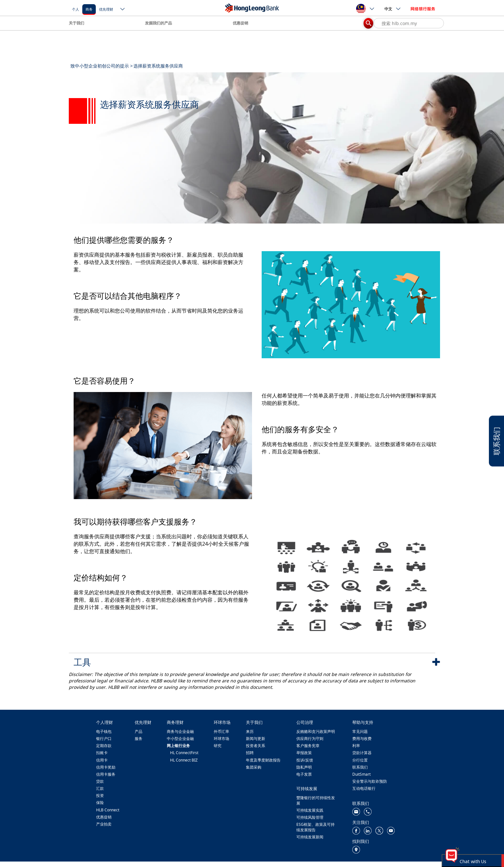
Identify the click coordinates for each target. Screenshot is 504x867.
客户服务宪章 (308, 746)
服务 (139, 739)
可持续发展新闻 (310, 837)
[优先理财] (106, 9)
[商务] (89, 9)
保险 (100, 803)
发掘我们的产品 (158, 23)
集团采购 (254, 767)
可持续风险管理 (310, 817)
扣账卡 (102, 753)
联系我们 (360, 767)
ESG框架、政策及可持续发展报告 (315, 827)
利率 (356, 746)
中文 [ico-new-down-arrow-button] (393, 9)
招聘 (250, 753)
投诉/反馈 (305, 760)
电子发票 (304, 774)
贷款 (100, 781)
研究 (218, 746)
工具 (82, 662)
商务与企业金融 (180, 731)
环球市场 (221, 739)
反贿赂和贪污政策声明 (316, 731)
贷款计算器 (362, 753)
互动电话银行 (364, 788)
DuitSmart (361, 774)
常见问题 (360, 731)
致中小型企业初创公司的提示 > (102, 66)
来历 (250, 731)
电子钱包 (104, 731)
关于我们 (76, 23)
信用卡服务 (106, 774)
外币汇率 (221, 731)
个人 (76, 9)
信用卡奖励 (106, 767)
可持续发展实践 (310, 810)
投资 (100, 795)
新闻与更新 (256, 739)
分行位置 (360, 760)
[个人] (76, 9)
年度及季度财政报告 (263, 760)
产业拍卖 (104, 824)
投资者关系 (256, 746)
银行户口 (104, 739)
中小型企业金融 (180, 739)
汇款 (100, 788)
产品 (139, 731)
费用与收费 (362, 739)
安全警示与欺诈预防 (370, 781)
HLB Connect (108, 810)
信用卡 (102, 760)
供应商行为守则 (310, 739)
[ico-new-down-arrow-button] (123, 10)
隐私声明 (304, 767)
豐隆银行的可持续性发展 (316, 800)
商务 (89, 9)
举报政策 (304, 753)
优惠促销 (240, 23)
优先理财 (106, 9)
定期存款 (104, 746)
